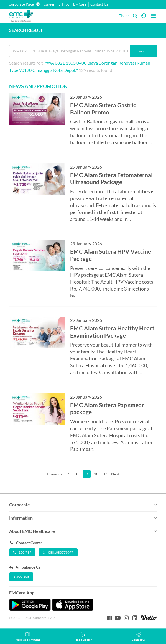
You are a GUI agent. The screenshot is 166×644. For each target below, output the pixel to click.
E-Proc (64, 4)
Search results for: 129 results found (80, 66)
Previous (55, 474)
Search (144, 51)
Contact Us (99, 4)
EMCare (80, 4)
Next (115, 474)
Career (49, 4)
